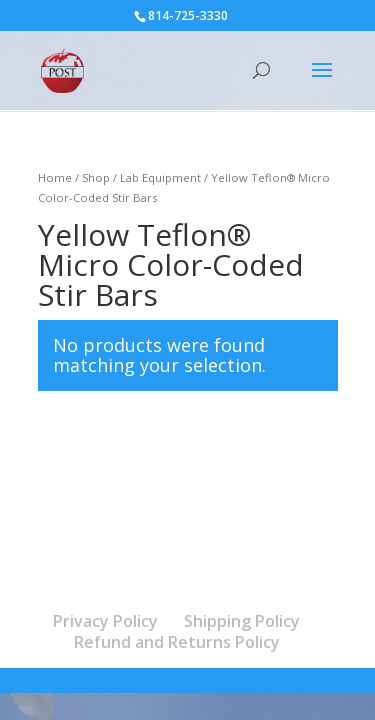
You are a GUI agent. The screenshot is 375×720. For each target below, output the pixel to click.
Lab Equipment (160, 177)
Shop (96, 177)
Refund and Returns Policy (177, 642)
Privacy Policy (105, 621)
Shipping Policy (242, 621)
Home (55, 177)
